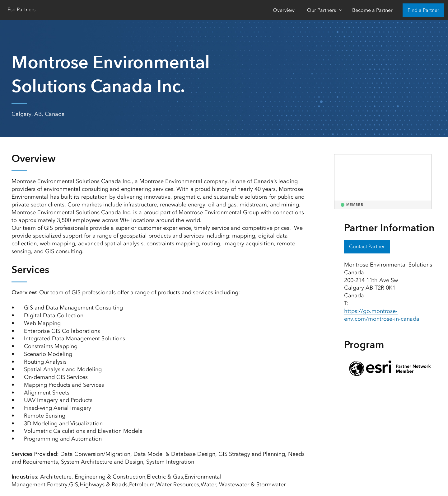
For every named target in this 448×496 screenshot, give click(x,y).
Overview (284, 10)
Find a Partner (423, 10)
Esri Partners (21, 9)
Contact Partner (367, 246)
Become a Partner (372, 10)
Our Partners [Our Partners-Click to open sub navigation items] (322, 10)
